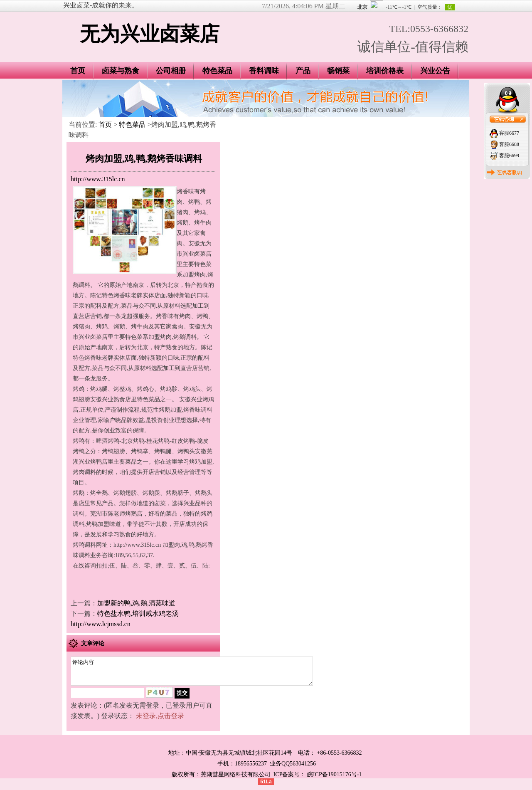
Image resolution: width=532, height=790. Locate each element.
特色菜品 (217, 71)
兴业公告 (435, 71)
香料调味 (264, 71)
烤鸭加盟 (98, 524)
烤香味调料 (198, 410)
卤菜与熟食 (121, 71)
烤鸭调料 (84, 545)
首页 (78, 71)
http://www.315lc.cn (98, 179)
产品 (303, 71)
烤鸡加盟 (201, 462)
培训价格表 (385, 71)
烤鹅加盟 (170, 410)
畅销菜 (338, 71)
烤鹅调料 (185, 337)
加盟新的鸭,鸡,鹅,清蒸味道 (136, 603)
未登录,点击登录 (160, 721)
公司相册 (171, 71)
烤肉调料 (84, 472)
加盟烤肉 (194, 275)
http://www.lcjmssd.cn (101, 624)
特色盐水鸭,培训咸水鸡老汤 (138, 613)
